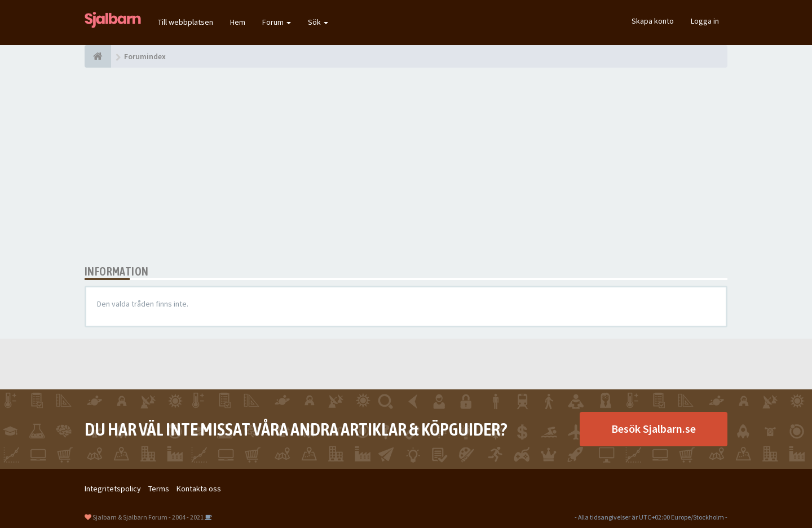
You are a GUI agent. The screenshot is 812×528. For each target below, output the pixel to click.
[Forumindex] (98, 56)
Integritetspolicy (113, 489)
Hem (238, 22)
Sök (318, 22)
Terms (159, 489)
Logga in (705, 21)
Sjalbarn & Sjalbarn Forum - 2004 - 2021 (148, 517)
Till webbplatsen (186, 22)
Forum (277, 22)
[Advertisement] (406, 166)
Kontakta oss (199, 489)
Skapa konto (653, 21)
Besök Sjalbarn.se (654, 429)
